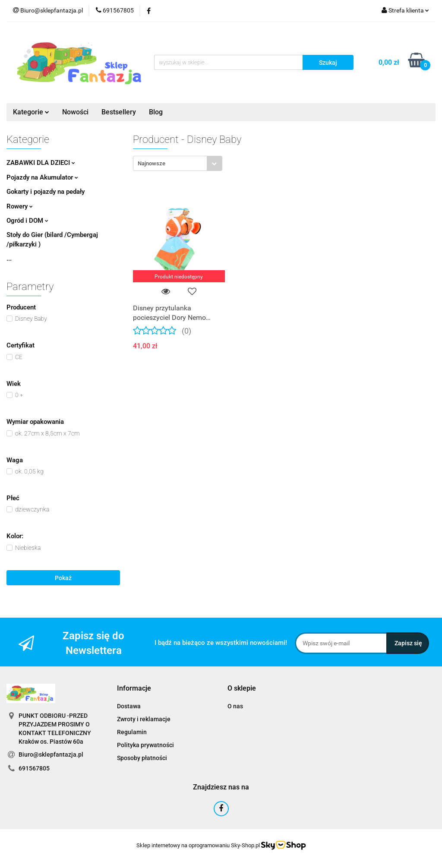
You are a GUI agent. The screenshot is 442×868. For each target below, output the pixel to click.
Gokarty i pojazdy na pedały (46, 192)
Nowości (75, 112)
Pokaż (63, 578)
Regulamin (132, 732)
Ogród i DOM (27, 221)
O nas (235, 706)
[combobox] (178, 163)
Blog (156, 112)
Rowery (20, 206)
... (9, 259)
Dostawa (129, 706)
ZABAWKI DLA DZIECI (41, 163)
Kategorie (31, 112)
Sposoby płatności (142, 758)
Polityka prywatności (145, 745)
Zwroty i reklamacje (144, 719)
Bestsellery (119, 112)
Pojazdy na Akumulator (42, 177)
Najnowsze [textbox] (152, 163)
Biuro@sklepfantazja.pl (51, 754)
